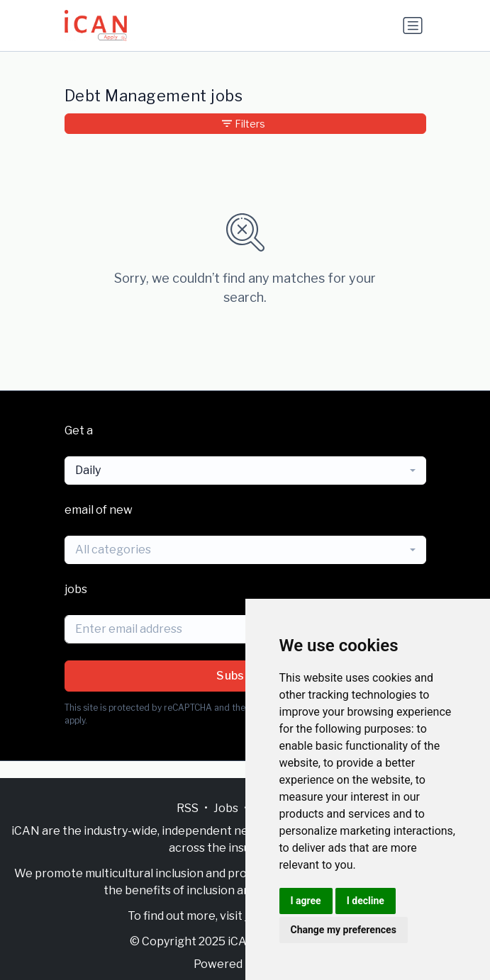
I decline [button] (366, 901)
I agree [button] (306, 901)
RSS (188, 808)
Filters (244, 124)
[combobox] (245, 471)
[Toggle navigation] (413, 26)
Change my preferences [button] (344, 930)
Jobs (226, 808)
